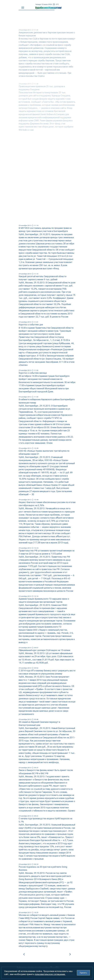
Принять (83, 973)
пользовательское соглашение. (50, 974)
